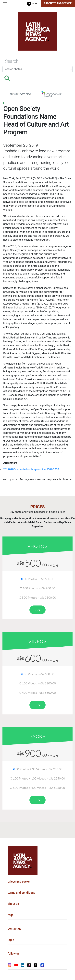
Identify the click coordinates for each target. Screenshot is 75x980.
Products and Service (58, 3)
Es (33, 4)
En (29, 4)
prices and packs (19, 882)
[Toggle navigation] (5, 4)
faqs (11, 915)
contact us (15, 929)
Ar (36, 4)
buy (37, 610)
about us (13, 904)
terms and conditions (21, 893)
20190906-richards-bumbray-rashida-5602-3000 (31, 469)
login (11, 940)
